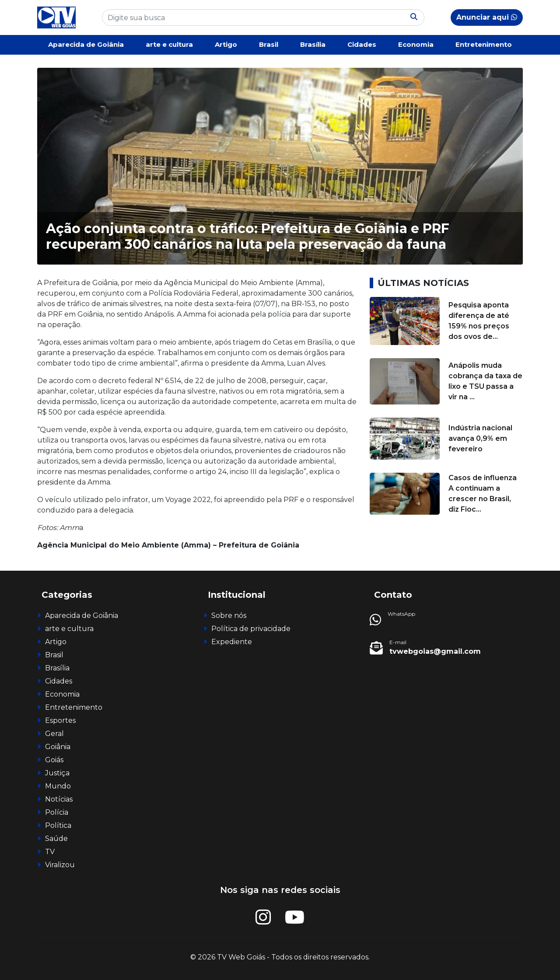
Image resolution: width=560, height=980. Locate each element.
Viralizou (60, 865)
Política (58, 825)
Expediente (232, 642)
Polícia (57, 812)
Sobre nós (229, 616)
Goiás (54, 760)
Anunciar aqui (487, 17)
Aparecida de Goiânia (86, 44)
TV (50, 852)
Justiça (57, 773)
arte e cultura (169, 44)
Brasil (269, 44)
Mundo (58, 786)
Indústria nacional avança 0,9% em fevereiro (480, 438)
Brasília (313, 44)
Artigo (226, 44)
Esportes (60, 720)
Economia (416, 44)
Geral (54, 734)
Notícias (59, 799)
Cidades (362, 44)
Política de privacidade (251, 629)
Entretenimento (484, 44)
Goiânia (58, 747)
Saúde (56, 839)
